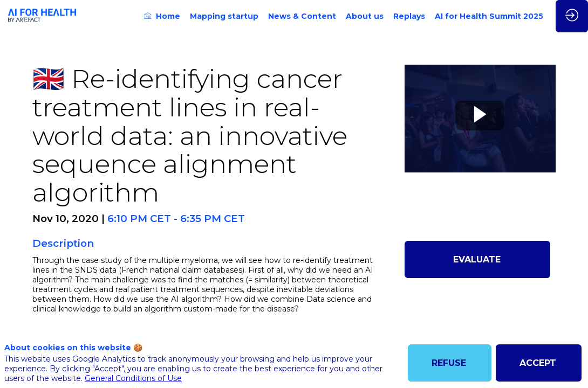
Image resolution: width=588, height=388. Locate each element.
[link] (162, 16)
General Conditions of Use (133, 378)
